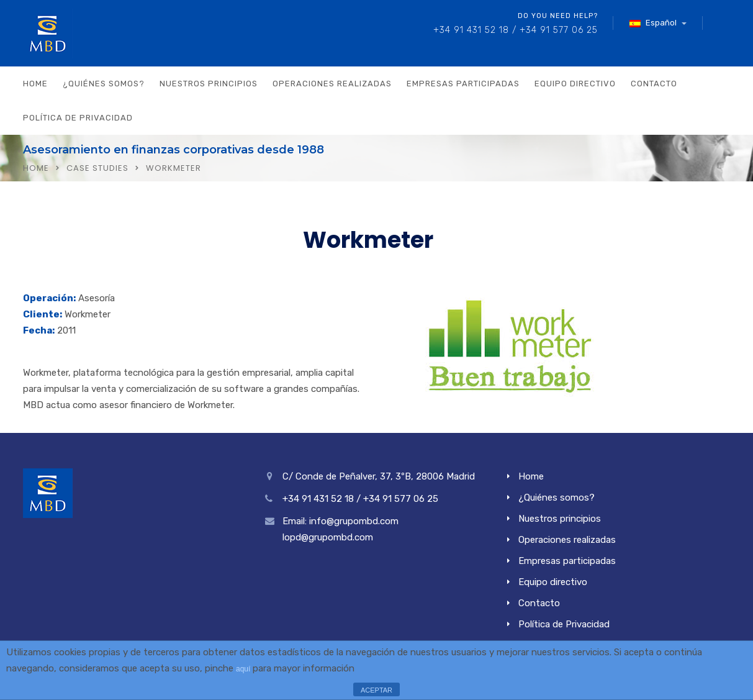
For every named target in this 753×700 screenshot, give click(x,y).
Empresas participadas (463, 84)
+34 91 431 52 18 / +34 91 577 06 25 (516, 30)
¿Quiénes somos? (104, 84)
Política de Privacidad (78, 118)
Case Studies (97, 168)
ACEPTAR (376, 690)
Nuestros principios (209, 84)
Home (35, 84)
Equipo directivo (575, 84)
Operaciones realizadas (332, 84)
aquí (243, 669)
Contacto (654, 84)
